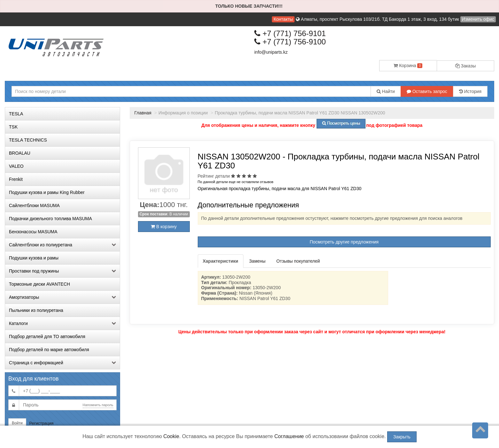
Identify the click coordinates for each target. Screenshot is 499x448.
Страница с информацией (62, 363)
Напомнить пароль (98, 405)
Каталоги (62, 323)
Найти (386, 91)
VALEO (16, 166)
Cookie (171, 436)
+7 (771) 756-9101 (290, 33)
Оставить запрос (427, 91)
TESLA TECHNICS (28, 140)
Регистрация (42, 423)
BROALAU (20, 153)
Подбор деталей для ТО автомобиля (47, 336)
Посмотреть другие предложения (344, 242)
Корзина (408, 66)
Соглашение (289, 436)
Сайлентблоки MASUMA (34, 205)
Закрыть (402, 437)
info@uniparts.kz (271, 52)
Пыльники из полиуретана (36, 310)
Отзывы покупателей (298, 261)
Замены (257, 261)
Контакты (283, 19)
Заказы (466, 66)
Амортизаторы (62, 297)
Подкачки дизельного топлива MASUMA (50, 219)
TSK (13, 127)
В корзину (164, 227)
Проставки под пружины (62, 271)
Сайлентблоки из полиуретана (62, 245)
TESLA (16, 114)
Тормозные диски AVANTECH (39, 284)
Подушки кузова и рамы (34, 258)
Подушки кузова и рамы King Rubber (47, 192)
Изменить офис (478, 19)
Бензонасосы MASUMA (33, 232)
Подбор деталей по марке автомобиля (49, 350)
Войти (17, 423)
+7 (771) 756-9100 (290, 42)
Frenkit (16, 179)
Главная (143, 113)
